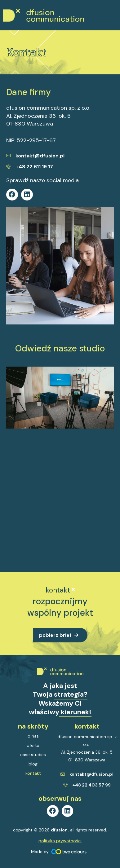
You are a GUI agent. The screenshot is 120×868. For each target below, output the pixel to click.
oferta (33, 745)
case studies (33, 755)
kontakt (33, 773)
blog (33, 764)
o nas (33, 736)
